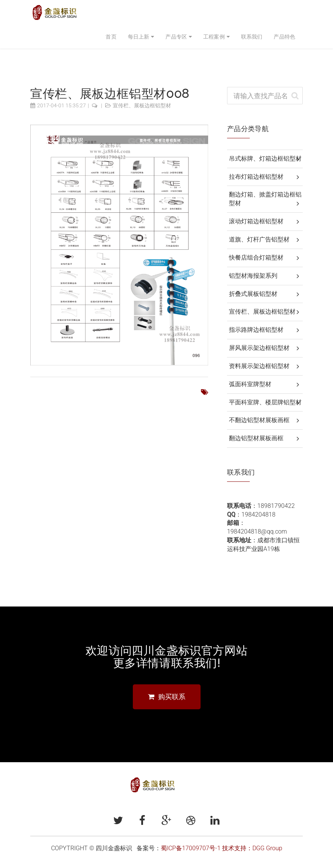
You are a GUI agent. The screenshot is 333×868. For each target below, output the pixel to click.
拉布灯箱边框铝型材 (256, 177)
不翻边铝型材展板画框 (259, 420)
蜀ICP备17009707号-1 (191, 848)
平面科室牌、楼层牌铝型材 (265, 402)
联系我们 (252, 37)
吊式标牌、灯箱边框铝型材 (265, 159)
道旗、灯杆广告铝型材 (259, 239)
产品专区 (176, 37)
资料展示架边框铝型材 (259, 366)
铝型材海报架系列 (253, 276)
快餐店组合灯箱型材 (256, 258)
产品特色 (284, 37)
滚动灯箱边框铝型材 (256, 221)
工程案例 (214, 37)
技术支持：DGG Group (252, 848)
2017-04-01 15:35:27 (61, 105)
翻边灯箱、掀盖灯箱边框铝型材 (265, 199)
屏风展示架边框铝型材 (259, 348)
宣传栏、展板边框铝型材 (142, 105)
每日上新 (139, 37)
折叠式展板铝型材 (253, 294)
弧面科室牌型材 (250, 384)
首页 (111, 37)
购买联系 (167, 697)
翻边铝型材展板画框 (256, 438)
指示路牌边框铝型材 (256, 330)
